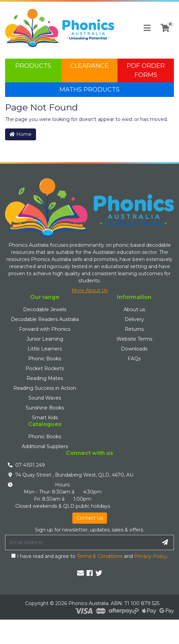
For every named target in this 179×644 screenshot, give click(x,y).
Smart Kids (45, 418)
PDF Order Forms (146, 70)
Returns (134, 329)
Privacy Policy (151, 556)
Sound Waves (45, 398)
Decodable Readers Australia (45, 319)
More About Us (90, 290)
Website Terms (134, 339)
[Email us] (80, 573)
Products (33, 66)
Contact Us (90, 518)
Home (21, 134)
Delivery (134, 319)
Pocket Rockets (45, 368)
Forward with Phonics (45, 329)
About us (134, 309)
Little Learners (45, 349)
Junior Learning (45, 339)
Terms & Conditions (100, 556)
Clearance (89, 66)
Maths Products (89, 89)
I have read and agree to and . (90, 556)
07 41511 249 (30, 465)
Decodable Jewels (45, 309)
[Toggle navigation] (147, 28)
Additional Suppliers (45, 446)
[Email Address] (81, 542)
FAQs (134, 359)
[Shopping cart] (165, 28)
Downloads (134, 349)
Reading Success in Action (45, 388)
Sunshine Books (45, 408)
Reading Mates (45, 378)
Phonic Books (45, 359)
